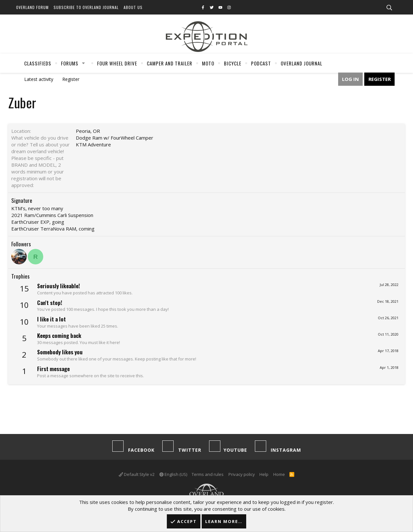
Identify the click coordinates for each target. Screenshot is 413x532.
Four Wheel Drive (117, 63)
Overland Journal (302, 63)
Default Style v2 (137, 474)
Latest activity (39, 79)
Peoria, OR (88, 131)
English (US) (173, 474)
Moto (208, 63)
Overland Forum (32, 7)
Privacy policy (242, 474)
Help (264, 474)
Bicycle (233, 63)
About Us (133, 7)
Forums (70, 63)
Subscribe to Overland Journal (86, 7)
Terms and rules (208, 474)
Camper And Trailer (170, 63)
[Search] (389, 8)
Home (279, 474)
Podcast (261, 63)
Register (71, 79)
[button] (84, 63)
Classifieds (38, 63)
